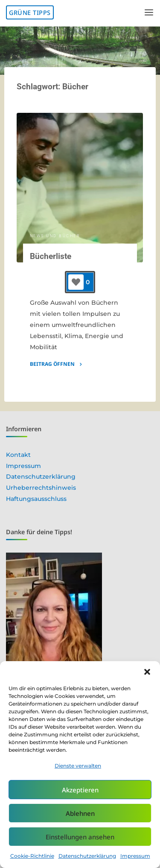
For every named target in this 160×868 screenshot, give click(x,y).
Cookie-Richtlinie (32, 856)
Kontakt (18, 455)
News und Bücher (55, 236)
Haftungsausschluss (36, 499)
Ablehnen (80, 813)
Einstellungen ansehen (80, 837)
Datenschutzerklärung (87, 856)
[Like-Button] (76, 282)
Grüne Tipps (30, 13)
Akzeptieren (80, 790)
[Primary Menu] (149, 13)
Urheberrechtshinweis (41, 488)
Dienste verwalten (78, 766)
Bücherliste (51, 256)
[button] (147, 672)
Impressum (135, 856)
